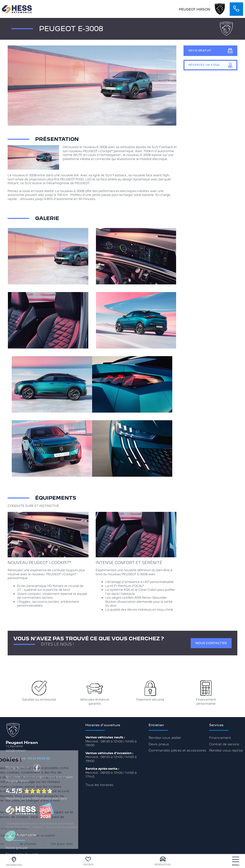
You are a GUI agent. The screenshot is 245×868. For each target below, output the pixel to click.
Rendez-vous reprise (226, 750)
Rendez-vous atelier (165, 738)
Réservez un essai (210, 65)
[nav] (236, 861)
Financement (220, 738)
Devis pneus (159, 744)
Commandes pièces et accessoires (177, 750)
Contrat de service (224, 744)
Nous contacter (211, 643)
